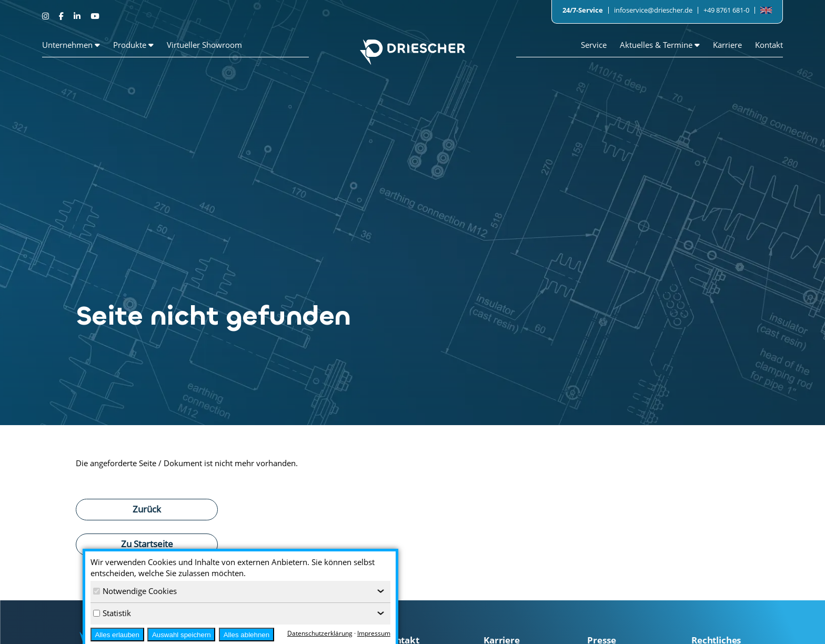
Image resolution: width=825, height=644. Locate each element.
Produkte (133, 45)
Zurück (147, 509)
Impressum (374, 633)
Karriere (727, 45)
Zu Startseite (147, 544)
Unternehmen (71, 45)
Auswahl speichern (182, 635)
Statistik (112, 613)
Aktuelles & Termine (660, 45)
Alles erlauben (117, 635)
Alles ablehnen (247, 635)
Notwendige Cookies (135, 591)
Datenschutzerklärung (320, 633)
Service (594, 45)
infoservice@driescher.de (653, 10)
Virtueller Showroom (204, 45)
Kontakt (769, 45)
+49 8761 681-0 (726, 10)
